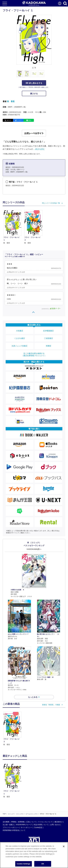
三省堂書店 (49, 338)
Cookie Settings (23, 864)
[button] (53, 75)
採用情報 (21, 796)
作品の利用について (41, 799)
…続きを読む (39, 149)
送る (30, 120)
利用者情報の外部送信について (14, 805)
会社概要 (6, 796)
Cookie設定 (38, 802)
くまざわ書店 (20, 338)
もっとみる (33, 697)
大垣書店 (20, 331)
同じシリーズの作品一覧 (51, 203)
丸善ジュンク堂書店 (19, 346)
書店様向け (59, 796)
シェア (19, 120)
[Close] (64, 847)
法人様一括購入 (8, 799)
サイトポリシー (26, 802)
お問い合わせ (55, 799)
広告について (31, 796)
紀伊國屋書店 (48, 331)
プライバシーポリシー (11, 802)
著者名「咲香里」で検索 (51, 705)
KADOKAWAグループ (24, 799)
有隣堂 (49, 346)
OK (43, 864)
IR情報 (13, 796)
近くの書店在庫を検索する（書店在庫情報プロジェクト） (34, 355)
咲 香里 (11, 101)
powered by (51, 309)
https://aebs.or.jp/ (9, 830)
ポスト (9, 120)
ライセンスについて (45, 796)
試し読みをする (34, 83)
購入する (34, 94)
